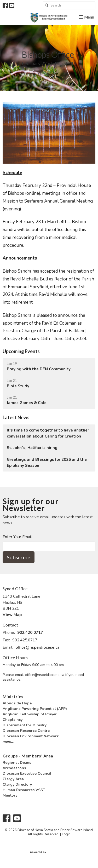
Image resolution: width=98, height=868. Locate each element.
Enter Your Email (17, 537)
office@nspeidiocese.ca (38, 647)
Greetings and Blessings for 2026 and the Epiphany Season (47, 462)
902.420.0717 (30, 633)
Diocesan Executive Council (27, 774)
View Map (12, 615)
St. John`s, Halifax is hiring (32, 448)
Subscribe (19, 557)
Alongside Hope (17, 703)
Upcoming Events (21, 351)
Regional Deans (17, 763)
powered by (49, 852)
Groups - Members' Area (28, 756)
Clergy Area (13, 779)
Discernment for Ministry (25, 725)
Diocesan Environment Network (31, 736)
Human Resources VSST (24, 790)
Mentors (10, 795)
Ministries (13, 696)
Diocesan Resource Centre (26, 731)
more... (8, 742)
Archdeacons (14, 768)
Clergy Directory (17, 784)
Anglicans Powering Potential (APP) (35, 709)
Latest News (16, 417)
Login (66, 834)
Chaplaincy (13, 720)
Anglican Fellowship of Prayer (30, 714)
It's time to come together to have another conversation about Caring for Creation (48, 433)
